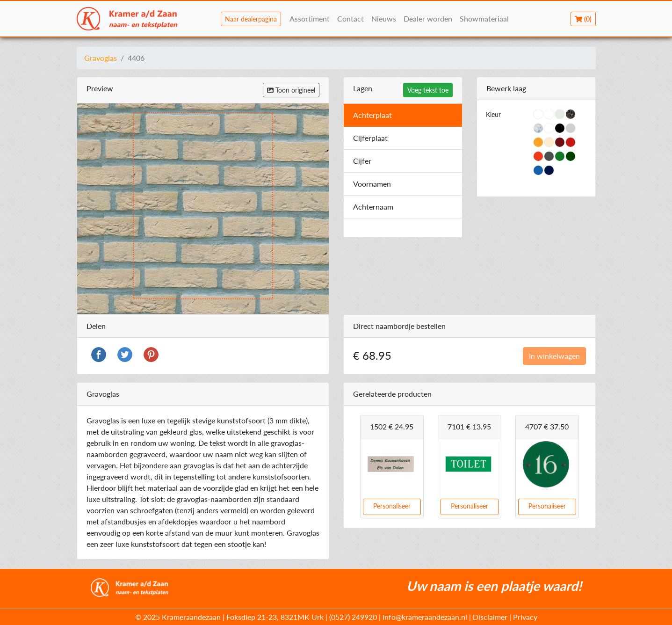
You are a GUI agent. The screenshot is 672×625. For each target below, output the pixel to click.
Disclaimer (490, 617)
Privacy (525, 617)
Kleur (493, 114)
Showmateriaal (484, 18)
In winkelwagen (554, 356)
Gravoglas (101, 58)
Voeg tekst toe (428, 90)
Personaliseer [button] (392, 506)
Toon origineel (291, 90)
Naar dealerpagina (251, 19)
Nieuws (384, 18)
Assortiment (310, 18)
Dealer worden (428, 18)
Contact (350, 18)
